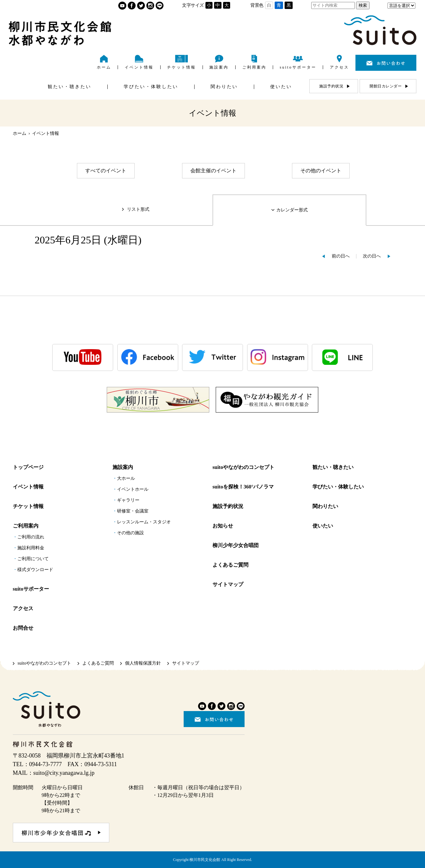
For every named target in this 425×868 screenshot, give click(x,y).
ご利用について (33, 559)
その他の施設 (130, 533)
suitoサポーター (31, 589)
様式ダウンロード (35, 570)
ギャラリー (128, 500)
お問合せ (23, 628)
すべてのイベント (106, 171)
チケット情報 (28, 506)
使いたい (323, 526)
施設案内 (123, 467)
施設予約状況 (228, 506)
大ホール (126, 478)
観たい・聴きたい (333, 467)
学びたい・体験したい (338, 487)
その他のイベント (321, 171)
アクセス (23, 608)
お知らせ (223, 526)
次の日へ (372, 256)
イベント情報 (28, 487)
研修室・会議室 (133, 511)
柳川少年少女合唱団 (236, 545)
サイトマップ (228, 584)
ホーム (20, 133)
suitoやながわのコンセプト (243, 467)
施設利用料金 (31, 548)
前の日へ (341, 256)
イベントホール (133, 489)
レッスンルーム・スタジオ (144, 522)
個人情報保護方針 (143, 663)
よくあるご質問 (230, 565)
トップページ (28, 467)
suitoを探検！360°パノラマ (243, 487)
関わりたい (325, 506)
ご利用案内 (26, 526)
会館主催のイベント (213, 171)
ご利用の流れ (31, 537)
